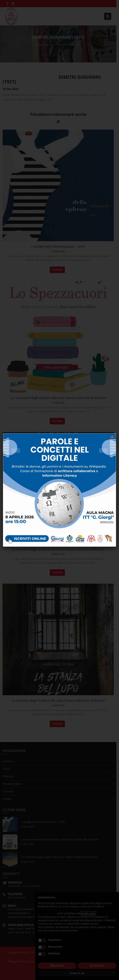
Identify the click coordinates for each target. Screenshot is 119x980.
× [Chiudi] (112, 437)
